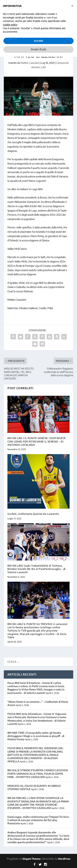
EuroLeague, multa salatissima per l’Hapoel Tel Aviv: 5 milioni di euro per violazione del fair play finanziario (38, 820)
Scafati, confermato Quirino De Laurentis (33, 514)
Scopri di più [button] (38, 49)
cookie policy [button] (10, 25)
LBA (43, 67)
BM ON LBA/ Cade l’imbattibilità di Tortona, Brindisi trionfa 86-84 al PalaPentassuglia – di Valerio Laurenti (37, 569)
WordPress (64, 859)
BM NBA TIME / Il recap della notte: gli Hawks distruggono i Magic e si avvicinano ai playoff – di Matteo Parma (36, 736)
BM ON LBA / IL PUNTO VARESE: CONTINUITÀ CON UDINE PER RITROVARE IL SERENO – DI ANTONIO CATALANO (37, 441)
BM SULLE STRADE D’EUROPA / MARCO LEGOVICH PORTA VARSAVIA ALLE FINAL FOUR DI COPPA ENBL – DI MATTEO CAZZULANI (38, 773)
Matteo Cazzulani (30, 63)
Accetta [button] (38, 41)
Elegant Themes (32, 859)
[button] (72, 6)
